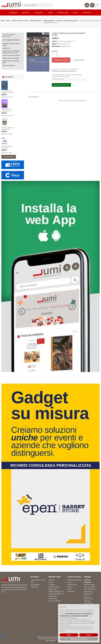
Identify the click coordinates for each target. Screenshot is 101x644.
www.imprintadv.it (50, 640)
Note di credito (72, 585)
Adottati (26, 13)
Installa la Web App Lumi (56, 592)
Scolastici (39, 13)
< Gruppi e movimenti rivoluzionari (9, 36)
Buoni (69, 589)
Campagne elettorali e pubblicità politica (11, 44)
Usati (50, 13)
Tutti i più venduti (9, 157)
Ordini (69, 582)
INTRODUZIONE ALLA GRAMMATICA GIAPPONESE (8, 130)
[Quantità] (54, 55)
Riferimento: (56, 46)
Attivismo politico (11, 40)
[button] (97, 607)
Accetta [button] (89, 635)
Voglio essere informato (61, 85)
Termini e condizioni (55, 601)
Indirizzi (70, 587)
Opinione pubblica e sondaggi (11, 58)
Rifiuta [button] (69, 635)
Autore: (54, 41)
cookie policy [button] (73, 618)
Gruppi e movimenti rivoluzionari (11, 55)
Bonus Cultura (53, 589)
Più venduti (34, 587)
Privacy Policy (53, 596)
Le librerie (52, 585)
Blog (75, 13)
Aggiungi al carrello (7, 97)
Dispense (13, 13)
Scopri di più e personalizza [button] (79, 639)
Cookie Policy (53, 599)
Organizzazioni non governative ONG (11, 62)
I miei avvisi (71, 592)
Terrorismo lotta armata (9, 66)
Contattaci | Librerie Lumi (56, 594)
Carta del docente (54, 587)
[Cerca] (39, 5)
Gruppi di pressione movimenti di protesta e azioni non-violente (11, 52)
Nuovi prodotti (35, 585)
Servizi (51, 582)
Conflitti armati (6, 48)
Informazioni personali (74, 580)
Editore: (55, 44)
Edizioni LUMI (63, 13)
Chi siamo (52, 580)
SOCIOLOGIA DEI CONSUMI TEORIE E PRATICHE (8, 93)
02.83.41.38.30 (89, 599)
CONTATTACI (87, 13)
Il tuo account (74, 577)
